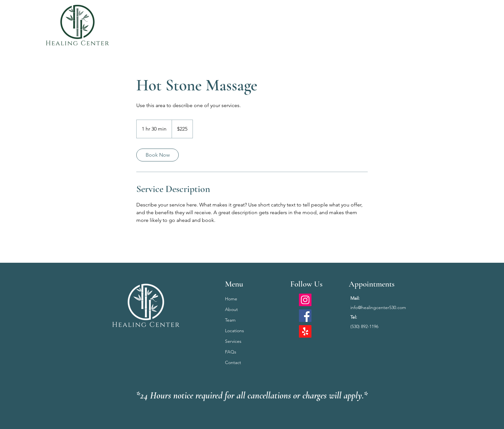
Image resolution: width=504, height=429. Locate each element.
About (231, 309)
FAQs (231, 352)
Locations (234, 331)
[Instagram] (305, 300)
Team (230, 320)
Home (231, 299)
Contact (233, 362)
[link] (157, 155)
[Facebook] (305, 316)
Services (233, 341)
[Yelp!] (305, 331)
